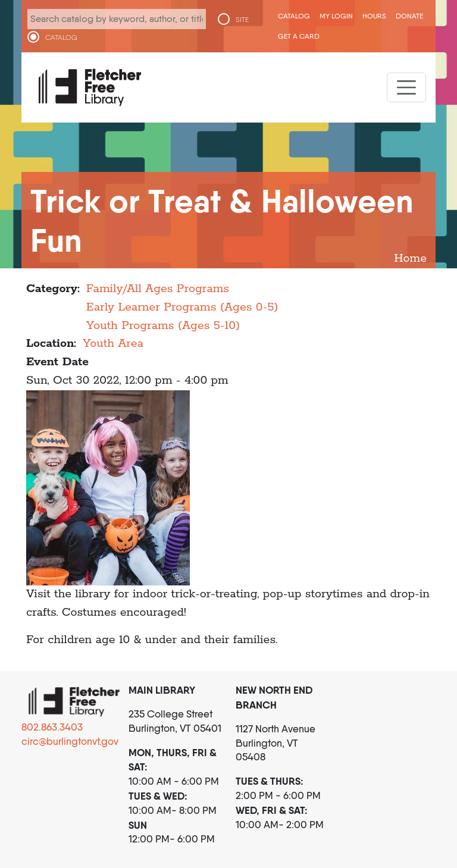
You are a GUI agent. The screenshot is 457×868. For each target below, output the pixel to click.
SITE (242, 20)
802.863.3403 (52, 727)
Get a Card (299, 36)
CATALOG (61, 37)
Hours (374, 16)
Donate (409, 16)
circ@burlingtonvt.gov (70, 741)
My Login (336, 16)
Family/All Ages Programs (158, 289)
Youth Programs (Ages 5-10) (163, 326)
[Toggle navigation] (406, 87)
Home (410, 258)
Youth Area (113, 344)
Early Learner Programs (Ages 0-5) (182, 307)
